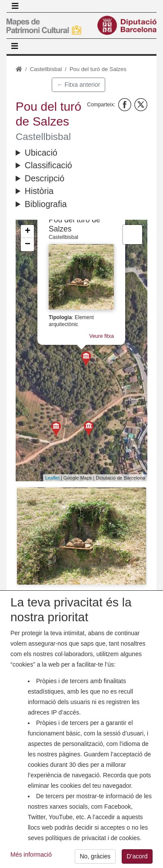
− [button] (28, 245)
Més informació (31, 856)
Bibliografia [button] (46, 204)
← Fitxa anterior (79, 85)
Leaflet (52, 478)
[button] (81, 536)
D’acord (137, 858)
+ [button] (28, 231)
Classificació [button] (48, 165)
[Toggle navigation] (15, 6)
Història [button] (39, 191)
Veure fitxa (101, 336)
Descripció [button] (45, 178)
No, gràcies (95, 858)
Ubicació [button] (41, 153)
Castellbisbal (46, 69)
